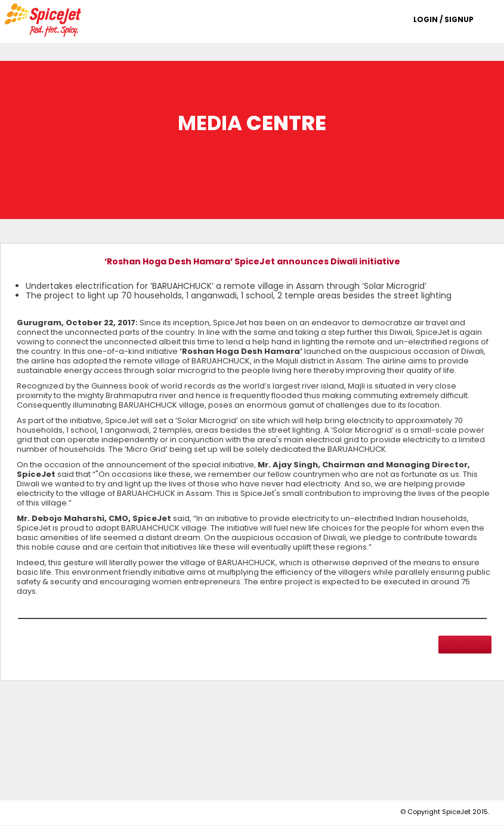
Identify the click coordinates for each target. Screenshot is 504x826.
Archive (465, 645)
